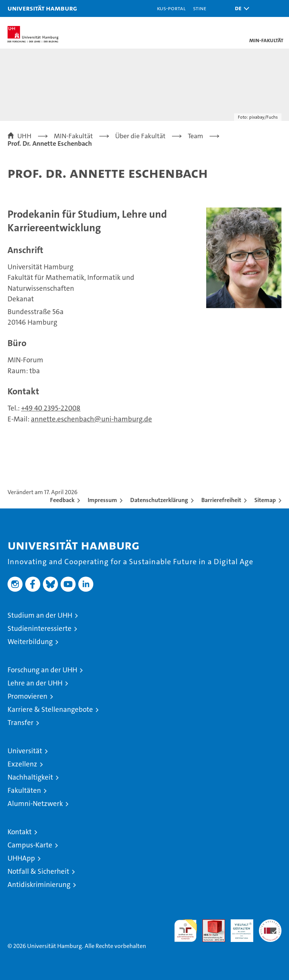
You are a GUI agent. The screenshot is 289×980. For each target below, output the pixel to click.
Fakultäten (24, 790)
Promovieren (27, 696)
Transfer (21, 723)
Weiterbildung (30, 642)
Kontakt (20, 832)
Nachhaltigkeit (30, 777)
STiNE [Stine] (200, 8)
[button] (240, 8)
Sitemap (265, 500)
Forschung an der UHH (42, 670)
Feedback (62, 500)
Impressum (102, 500)
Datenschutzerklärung (159, 500)
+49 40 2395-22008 (51, 408)
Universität (25, 751)
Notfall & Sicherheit (38, 871)
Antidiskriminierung (39, 885)
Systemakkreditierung (270, 923)
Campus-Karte (30, 845)
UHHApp (21, 858)
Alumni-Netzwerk (35, 804)
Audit (210, 923)
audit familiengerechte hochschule (186, 931)
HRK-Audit (238, 927)
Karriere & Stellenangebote (50, 709)
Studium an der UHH (40, 615)
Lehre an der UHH (35, 683)
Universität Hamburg (42, 8)
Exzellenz (22, 764)
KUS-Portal (171, 8)
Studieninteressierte (40, 628)
